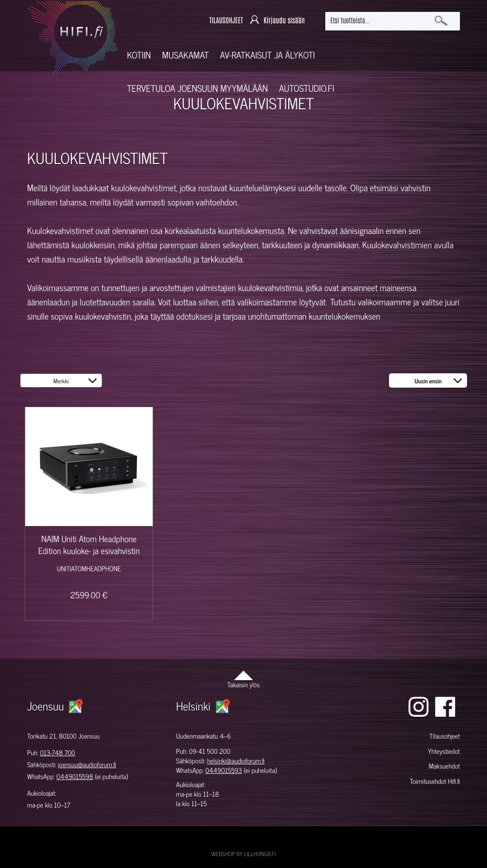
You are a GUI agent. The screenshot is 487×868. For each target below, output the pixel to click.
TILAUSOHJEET (226, 21)
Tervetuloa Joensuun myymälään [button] (197, 88)
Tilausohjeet (445, 736)
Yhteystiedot (444, 751)
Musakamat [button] (185, 55)
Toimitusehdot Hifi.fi (435, 781)
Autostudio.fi (307, 88)
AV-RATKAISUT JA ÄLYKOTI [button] (268, 55)
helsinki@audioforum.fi (236, 761)
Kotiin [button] (139, 55)
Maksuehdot (444, 766)
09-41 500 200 (209, 751)
